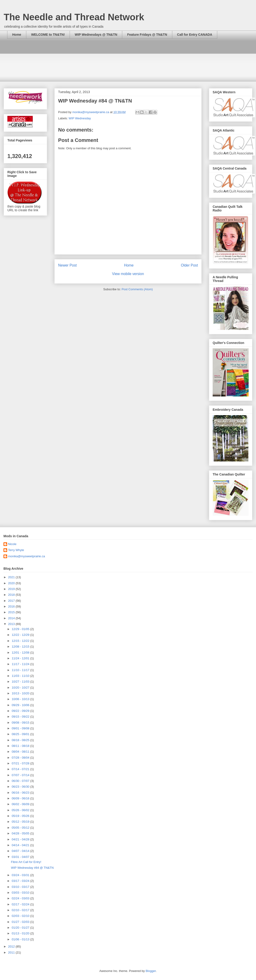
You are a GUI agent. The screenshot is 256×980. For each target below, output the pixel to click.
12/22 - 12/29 (21, 635)
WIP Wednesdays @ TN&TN (96, 35)
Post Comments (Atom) (137, 289)
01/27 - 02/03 (21, 922)
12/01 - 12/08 (21, 653)
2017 (12, 601)
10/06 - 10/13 (21, 699)
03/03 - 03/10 (21, 893)
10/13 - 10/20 (21, 693)
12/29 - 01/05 (21, 629)
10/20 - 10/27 (21, 688)
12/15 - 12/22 (21, 641)
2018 (12, 595)
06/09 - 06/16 (21, 798)
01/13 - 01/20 (21, 933)
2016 (12, 606)
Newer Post (67, 265)
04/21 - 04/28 (21, 839)
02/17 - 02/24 (21, 904)
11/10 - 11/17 (21, 670)
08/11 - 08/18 (21, 746)
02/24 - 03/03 (21, 898)
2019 (12, 589)
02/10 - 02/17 (21, 910)
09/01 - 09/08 (21, 728)
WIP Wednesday (80, 118)
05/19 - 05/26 (21, 816)
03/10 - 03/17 (21, 887)
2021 (12, 577)
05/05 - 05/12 (21, 828)
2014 (12, 618)
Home (17, 35)
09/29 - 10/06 (21, 705)
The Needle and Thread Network (74, 17)
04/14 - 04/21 (21, 845)
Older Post (189, 265)
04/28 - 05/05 (21, 833)
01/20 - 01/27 (21, 928)
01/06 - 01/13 (21, 939)
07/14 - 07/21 (21, 769)
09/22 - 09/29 (21, 711)
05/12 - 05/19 (21, 822)
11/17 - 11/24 (21, 664)
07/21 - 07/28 (21, 763)
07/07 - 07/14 (21, 775)
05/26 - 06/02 (21, 810)
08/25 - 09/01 (21, 734)
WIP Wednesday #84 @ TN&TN (32, 868)
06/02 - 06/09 (21, 804)
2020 (12, 583)
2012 (12, 946)
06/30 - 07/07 (21, 781)
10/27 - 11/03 (21, 682)
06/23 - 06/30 (21, 787)
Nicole (12, 544)
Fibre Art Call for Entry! (26, 862)
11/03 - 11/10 (21, 676)
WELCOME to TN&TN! (48, 35)
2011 (12, 952)
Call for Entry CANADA (195, 35)
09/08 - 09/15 (21, 723)
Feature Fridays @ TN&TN (147, 35)
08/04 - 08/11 (21, 752)
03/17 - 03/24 (21, 881)
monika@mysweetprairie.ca (27, 556)
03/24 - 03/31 (21, 875)
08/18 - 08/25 (21, 740)
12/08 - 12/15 (21, 647)
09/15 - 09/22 (21, 717)
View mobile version (128, 274)
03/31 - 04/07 (21, 857)
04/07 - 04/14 (21, 851)
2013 (12, 624)
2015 (12, 612)
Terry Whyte (16, 550)
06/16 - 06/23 (21, 793)
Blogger (151, 971)
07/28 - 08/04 (21, 758)
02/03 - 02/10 (21, 916)
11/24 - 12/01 (21, 658)
